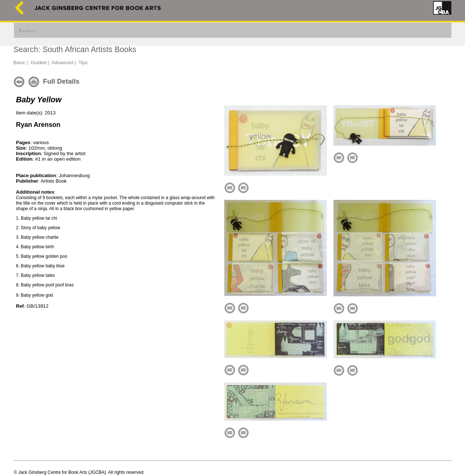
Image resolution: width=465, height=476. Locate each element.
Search (28, 30)
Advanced (62, 63)
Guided (39, 63)
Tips (83, 63)
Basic (20, 63)
